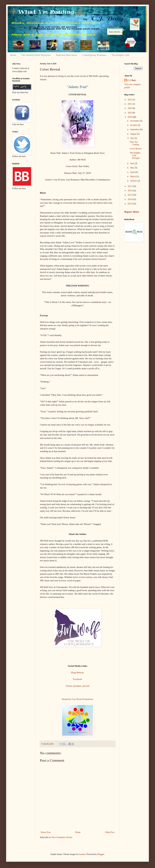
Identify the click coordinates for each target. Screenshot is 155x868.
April (133, 172)
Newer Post (46, 832)
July (132, 138)
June (132, 163)
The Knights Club (120, 55)
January (134, 181)
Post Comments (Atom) (62, 837)
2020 (130, 108)
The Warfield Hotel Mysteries (36, 55)
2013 (130, 204)
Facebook (77, 679)
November (135, 121)
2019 (130, 113)
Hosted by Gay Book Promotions (77, 699)
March (133, 176)
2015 (130, 195)
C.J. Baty (132, 80)
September (135, 129)
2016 (130, 191)
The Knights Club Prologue (135, 155)
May (132, 168)
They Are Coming (134, 143)
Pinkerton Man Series (67, 55)
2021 (130, 104)
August (134, 134)
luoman (82, 854)
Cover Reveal (136, 149)
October (134, 125)
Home (13, 55)
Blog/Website (77, 672)
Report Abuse (132, 212)
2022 (130, 100)
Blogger (101, 854)
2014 (130, 199)
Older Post (110, 832)
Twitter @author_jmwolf (77, 686)
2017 (130, 186)
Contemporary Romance (94, 55)
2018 (130, 117)
